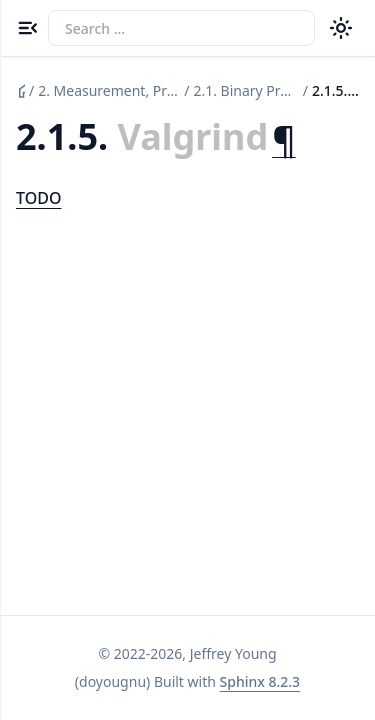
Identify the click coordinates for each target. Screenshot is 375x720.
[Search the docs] (181, 28)
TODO (38, 198)
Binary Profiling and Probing (245, 90)
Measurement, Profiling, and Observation (109, 90)
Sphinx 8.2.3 (260, 681)
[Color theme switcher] (341, 28)
